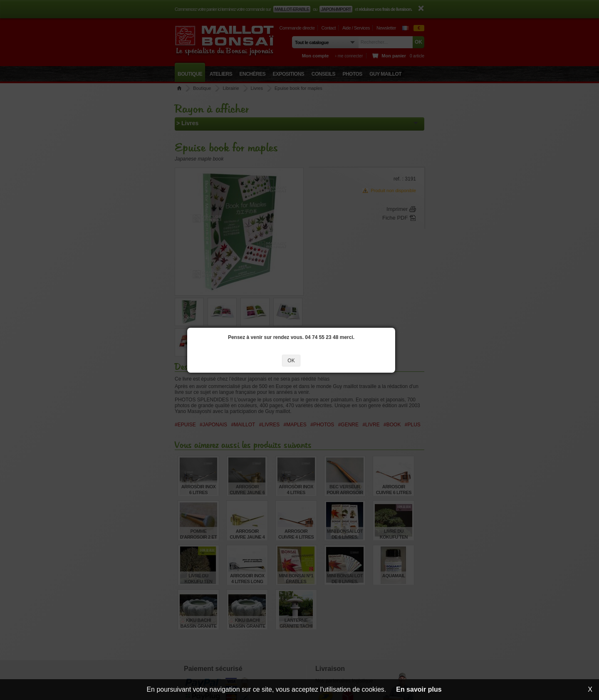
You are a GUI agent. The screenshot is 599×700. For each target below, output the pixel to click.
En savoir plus (419, 689)
